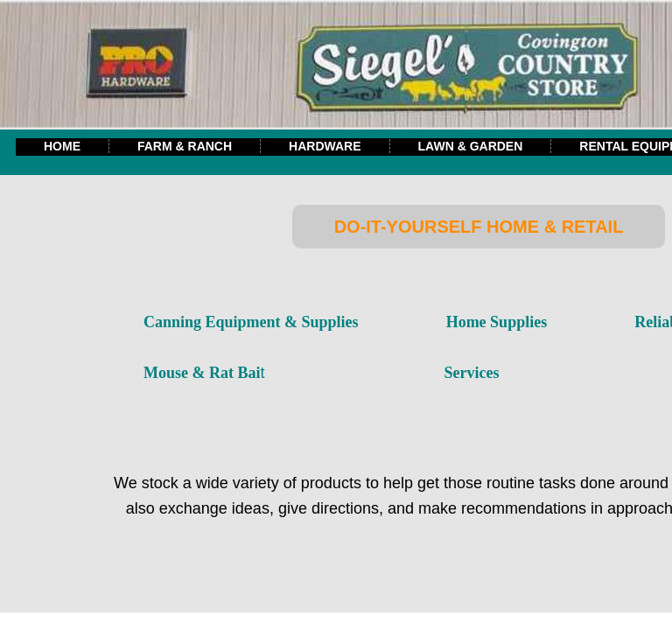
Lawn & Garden (471, 146)
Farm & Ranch (185, 146)
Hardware (325, 146)
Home (62, 146)
